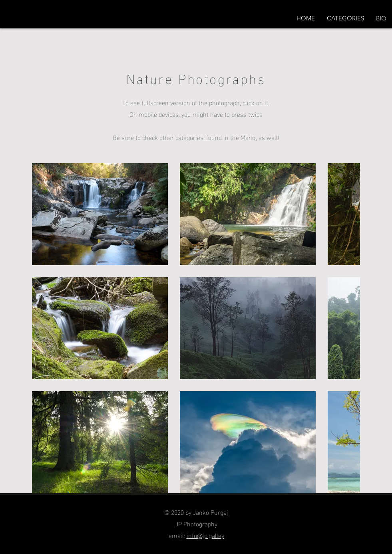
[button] (345, 18)
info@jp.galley (205, 535)
